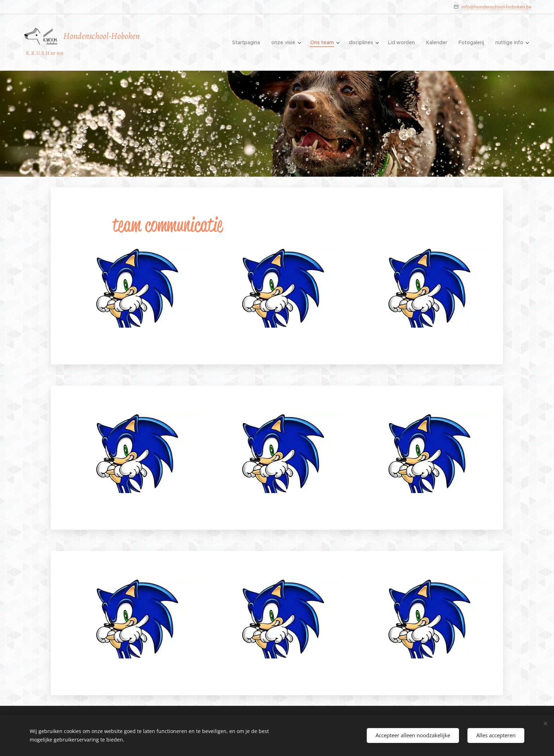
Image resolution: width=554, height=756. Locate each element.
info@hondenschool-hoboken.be (496, 7)
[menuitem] (248, 42)
